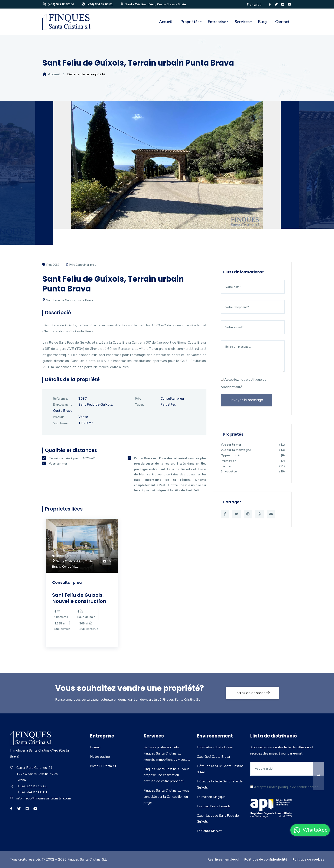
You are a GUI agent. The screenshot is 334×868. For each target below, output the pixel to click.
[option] (167, 168)
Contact (282, 22)
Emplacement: (63, 405)
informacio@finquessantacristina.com (44, 798)
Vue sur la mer (253, 445)
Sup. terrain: (61, 423)
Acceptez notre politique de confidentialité (244, 383)
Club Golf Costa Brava (213, 757)
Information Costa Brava (215, 747)
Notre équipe (100, 757)
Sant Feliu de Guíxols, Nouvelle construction (79, 598)
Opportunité (253, 455)
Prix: (138, 399)
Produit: (58, 417)
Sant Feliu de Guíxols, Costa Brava (68, 300)
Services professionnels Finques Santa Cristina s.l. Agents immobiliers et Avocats (167, 753)
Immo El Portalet (103, 766)
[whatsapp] (310, 830)
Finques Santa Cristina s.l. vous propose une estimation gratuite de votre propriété (166, 775)
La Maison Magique (211, 797)
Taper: (139, 405)
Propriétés (190, 22)
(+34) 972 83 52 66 (58, 4)
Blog (262, 22)
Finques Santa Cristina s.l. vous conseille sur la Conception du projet (166, 797)
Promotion (253, 461)
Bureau (95, 747)
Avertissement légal (223, 859)
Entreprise (217, 22)
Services (242, 22)
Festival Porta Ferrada (214, 806)
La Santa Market (209, 831)
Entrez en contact (252, 693)
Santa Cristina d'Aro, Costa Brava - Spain (153, 4)
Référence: (60, 399)
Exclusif (253, 466)
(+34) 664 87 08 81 (97, 4)
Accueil (166, 22)
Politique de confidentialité (266, 859)
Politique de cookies (308, 859)
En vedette (253, 471)
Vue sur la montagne (253, 450)
